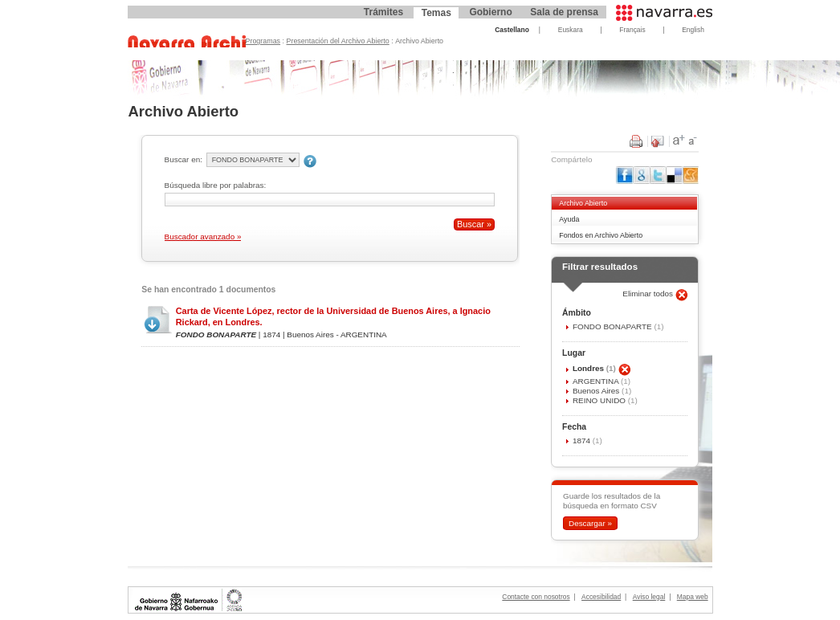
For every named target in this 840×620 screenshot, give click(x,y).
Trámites (383, 12)
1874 (583, 441)
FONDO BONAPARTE (613, 326)
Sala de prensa (564, 12)
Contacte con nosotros (536, 597)
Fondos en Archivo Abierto (601, 235)
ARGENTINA (597, 381)
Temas (436, 13)
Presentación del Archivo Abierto (338, 41)
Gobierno (490, 12)
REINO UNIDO (600, 400)
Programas (263, 41)
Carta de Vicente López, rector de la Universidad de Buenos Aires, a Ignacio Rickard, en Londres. (333, 316)
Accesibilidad (601, 597)
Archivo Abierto (583, 203)
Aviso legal (649, 597)
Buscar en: (183, 159)
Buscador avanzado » (203, 237)
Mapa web (693, 597)
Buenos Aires (597, 391)
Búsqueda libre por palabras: (216, 185)
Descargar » (590, 523)
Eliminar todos (649, 294)
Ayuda (569, 219)
